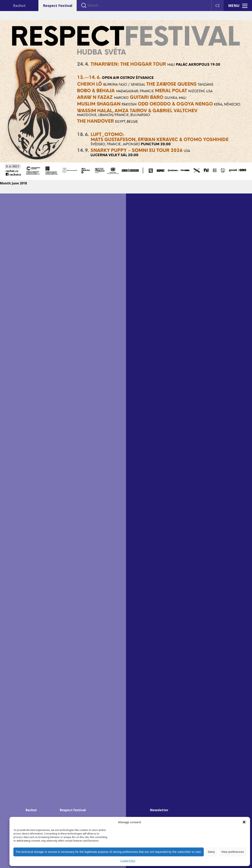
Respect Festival (58, 6)
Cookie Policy (128, 861)
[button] (244, 822)
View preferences (233, 852)
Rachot (19, 6)
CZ (218, 6)
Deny (211, 852)
